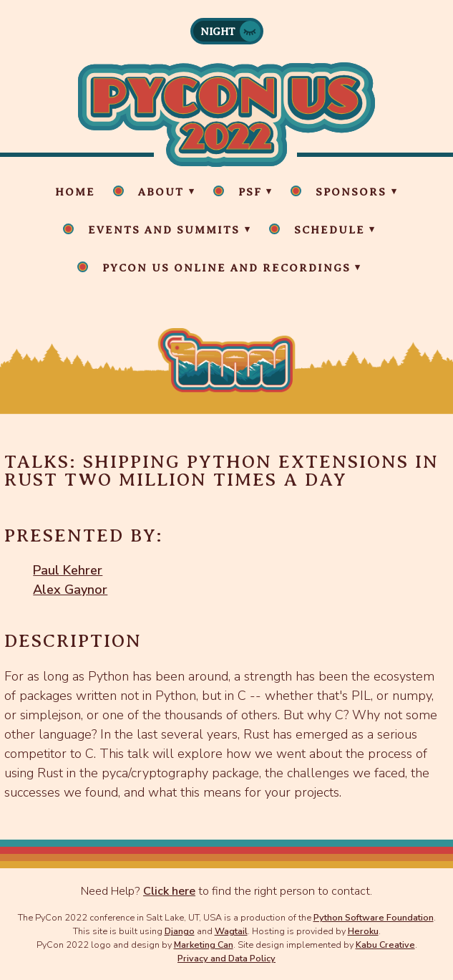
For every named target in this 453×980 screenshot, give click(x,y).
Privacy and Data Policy (226, 958)
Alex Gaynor (70, 590)
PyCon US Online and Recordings (226, 268)
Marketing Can (204, 945)
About (161, 192)
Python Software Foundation (374, 917)
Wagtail (231, 931)
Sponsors (351, 192)
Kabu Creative (385, 945)
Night (218, 32)
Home (75, 192)
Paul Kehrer (68, 570)
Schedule (330, 230)
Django (180, 931)
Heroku (363, 931)
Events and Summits (164, 230)
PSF (250, 192)
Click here (169, 891)
